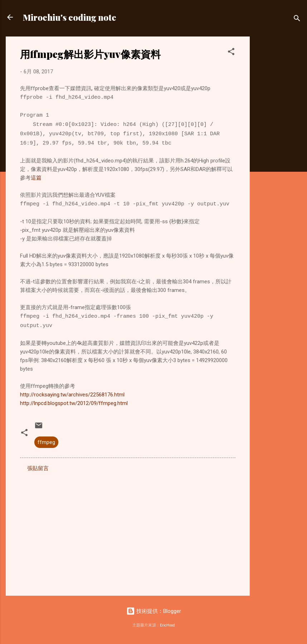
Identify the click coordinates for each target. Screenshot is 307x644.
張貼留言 (38, 468)
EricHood (167, 625)
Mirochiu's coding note (70, 17)
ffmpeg (46, 442)
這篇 (36, 178)
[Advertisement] (278, 144)
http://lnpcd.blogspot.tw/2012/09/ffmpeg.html (74, 403)
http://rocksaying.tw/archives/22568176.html (72, 395)
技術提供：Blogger (154, 611)
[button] (231, 53)
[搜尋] (297, 19)
